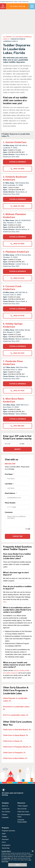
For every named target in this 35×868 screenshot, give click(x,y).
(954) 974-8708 (17, 316)
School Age (6, 848)
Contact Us (6, 809)
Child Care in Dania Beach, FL (16, 735)
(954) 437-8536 (17, 391)
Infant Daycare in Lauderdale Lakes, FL (15, 700)
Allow (17, 865)
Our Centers (6, 812)
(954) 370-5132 (17, 278)
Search (18, 449)
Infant (4, 834)
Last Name (17, 487)
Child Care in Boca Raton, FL (15, 758)
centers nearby (16, 6)
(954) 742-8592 (17, 169)
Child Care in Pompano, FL (14, 753)
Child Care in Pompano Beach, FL (17, 747)
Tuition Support (23, 806)
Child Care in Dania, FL (13, 741)
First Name (17, 477)
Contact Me (17, 536)
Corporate (5, 817)
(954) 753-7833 (17, 353)
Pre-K (4, 842)
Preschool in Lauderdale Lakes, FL (16, 708)
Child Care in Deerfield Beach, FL (17, 730)
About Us (5, 806)
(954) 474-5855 (17, 244)
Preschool (5, 839)
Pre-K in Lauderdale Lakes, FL (16, 715)
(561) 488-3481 (17, 426)
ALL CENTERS (7, 37)
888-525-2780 (10, 464)
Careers (5, 815)
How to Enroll (22, 809)
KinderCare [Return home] (3, 6)
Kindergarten (6, 845)
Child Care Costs (23, 812)
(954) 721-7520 (17, 206)
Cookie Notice (7, 858)
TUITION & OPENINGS (17, 162)
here (5, 602)
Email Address (17, 496)
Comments (9, 512)
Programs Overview (8, 831)
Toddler (4, 836)
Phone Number (17, 506)
